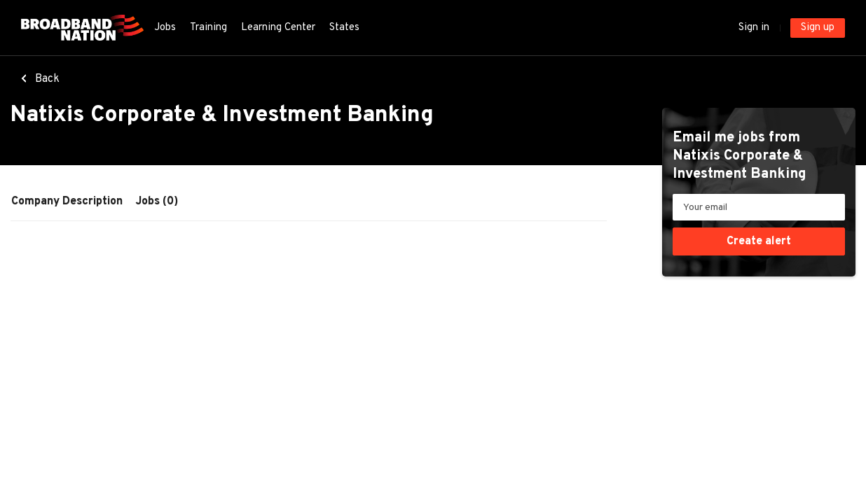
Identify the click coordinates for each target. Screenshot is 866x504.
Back (46, 79)
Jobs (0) (157, 202)
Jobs (165, 28)
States (344, 28)
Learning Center (278, 28)
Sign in (754, 28)
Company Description (67, 202)
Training (208, 28)
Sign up (818, 28)
